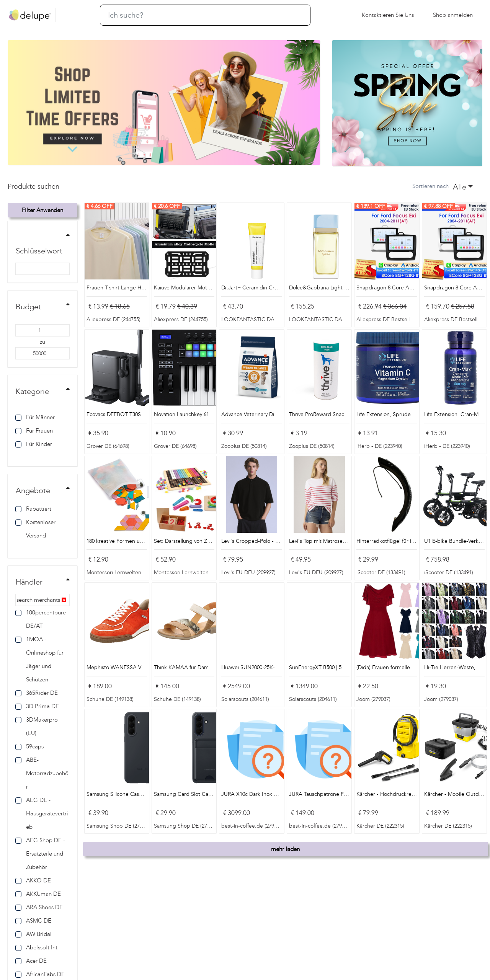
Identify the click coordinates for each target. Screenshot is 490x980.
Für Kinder (34, 444)
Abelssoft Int (36, 947)
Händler (29, 582)
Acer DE (31, 961)
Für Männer (35, 417)
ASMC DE (33, 921)
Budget (28, 307)
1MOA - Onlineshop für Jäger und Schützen (39, 659)
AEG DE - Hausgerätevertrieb (42, 813)
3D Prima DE (37, 706)
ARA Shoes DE (39, 907)
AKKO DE (33, 880)
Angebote (33, 490)
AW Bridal (33, 934)
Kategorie (32, 391)
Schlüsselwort (39, 251)
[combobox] (463, 187)
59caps (29, 746)
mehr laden (285, 849)
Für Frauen (34, 431)
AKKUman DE (38, 894)
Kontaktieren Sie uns (388, 15)
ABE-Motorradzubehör (42, 773)
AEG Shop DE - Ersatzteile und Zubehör (40, 854)
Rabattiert (33, 509)
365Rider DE (37, 693)
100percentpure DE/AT (41, 619)
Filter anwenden (42, 210)
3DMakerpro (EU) (37, 726)
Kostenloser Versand (35, 529)
